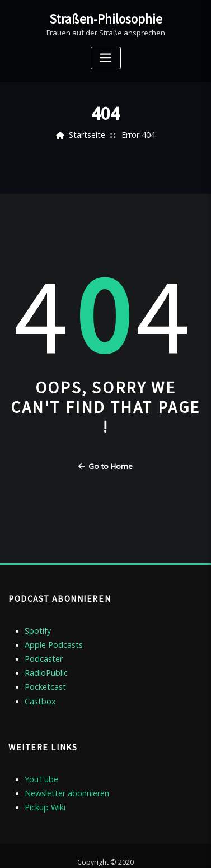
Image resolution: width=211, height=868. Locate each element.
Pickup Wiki (44, 793)
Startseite (89, 135)
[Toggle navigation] (106, 56)
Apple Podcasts (51, 640)
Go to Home (105, 465)
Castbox (39, 691)
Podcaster (42, 653)
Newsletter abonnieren (64, 781)
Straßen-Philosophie (106, 18)
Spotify (37, 627)
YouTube (40, 768)
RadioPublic (44, 666)
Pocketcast (43, 678)
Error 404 (137, 135)
